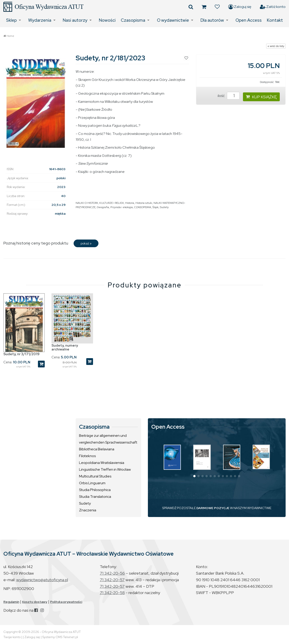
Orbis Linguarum (92, 483)
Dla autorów (212, 20)
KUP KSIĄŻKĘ (261, 97)
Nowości (107, 20)
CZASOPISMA (143, 207)
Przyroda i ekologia (122, 207)
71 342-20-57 (112, 580)
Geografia (103, 207)
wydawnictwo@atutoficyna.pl (42, 580)
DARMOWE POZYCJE (213, 508)
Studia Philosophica (95, 490)
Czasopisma (133, 20)
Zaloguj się (240, 7)
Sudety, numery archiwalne (65, 347)
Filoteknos (87, 456)
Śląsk (155, 207)
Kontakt (275, 20)
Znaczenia (88, 510)
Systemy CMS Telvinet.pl (60, 637)
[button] (194, 476)
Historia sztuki (144, 203)
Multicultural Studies (95, 476)
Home (10, 36)
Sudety (164, 207)
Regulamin (11, 602)
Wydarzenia (40, 20)
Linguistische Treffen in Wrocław (105, 469)
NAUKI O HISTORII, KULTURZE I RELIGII (100, 203)
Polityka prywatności (66, 602)
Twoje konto (12, 637)
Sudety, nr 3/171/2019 (21, 354)
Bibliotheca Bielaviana (97, 449)
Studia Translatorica (95, 497)
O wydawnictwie (173, 20)
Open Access (249, 20)
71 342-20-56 (112, 573)
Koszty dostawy (35, 602)
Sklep (11, 20)
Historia (130, 203)
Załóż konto (273, 7)
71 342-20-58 (112, 593)
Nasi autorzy (75, 20)
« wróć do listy (276, 46)
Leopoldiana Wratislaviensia (102, 463)
